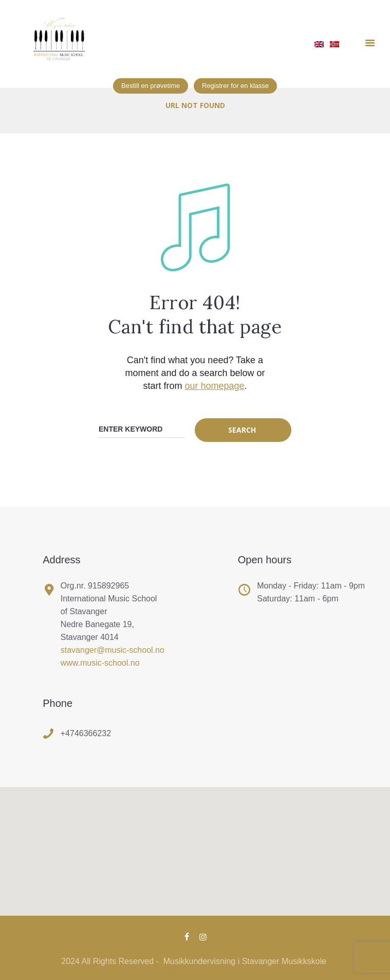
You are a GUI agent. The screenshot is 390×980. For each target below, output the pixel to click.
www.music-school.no (100, 663)
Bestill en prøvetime (151, 86)
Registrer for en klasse (235, 86)
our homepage (214, 386)
